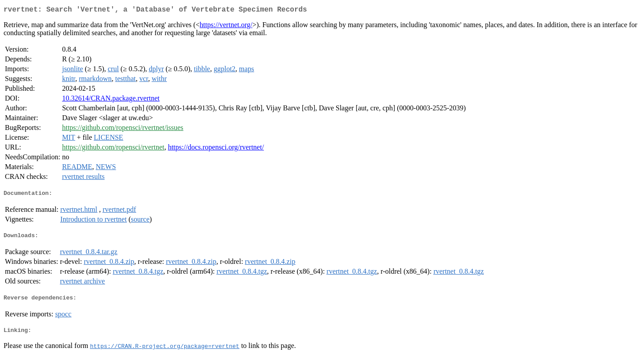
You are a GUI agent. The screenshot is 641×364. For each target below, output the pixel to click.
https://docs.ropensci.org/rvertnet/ (216, 149)
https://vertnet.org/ (226, 26)
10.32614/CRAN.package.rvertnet (111, 100)
